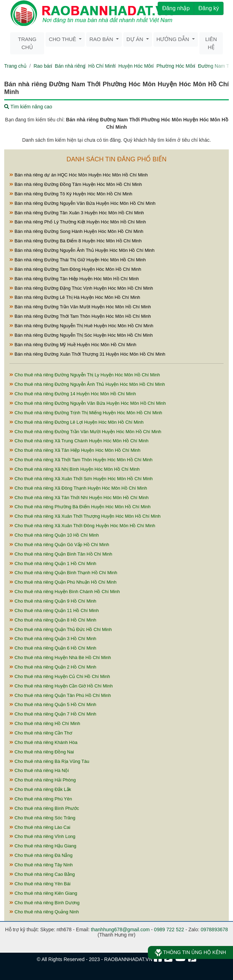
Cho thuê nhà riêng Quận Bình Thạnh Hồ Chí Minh (63, 573)
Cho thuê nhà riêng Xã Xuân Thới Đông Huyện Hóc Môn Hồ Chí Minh (82, 526)
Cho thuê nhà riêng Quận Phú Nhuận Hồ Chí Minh (63, 582)
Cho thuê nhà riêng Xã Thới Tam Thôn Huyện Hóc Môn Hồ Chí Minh (81, 460)
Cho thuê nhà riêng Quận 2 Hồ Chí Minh (53, 667)
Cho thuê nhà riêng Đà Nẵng (41, 855)
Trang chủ (27, 43)
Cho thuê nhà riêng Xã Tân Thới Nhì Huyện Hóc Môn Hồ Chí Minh (79, 498)
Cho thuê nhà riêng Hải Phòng (43, 780)
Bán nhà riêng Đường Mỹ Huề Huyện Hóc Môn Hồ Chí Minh (73, 345)
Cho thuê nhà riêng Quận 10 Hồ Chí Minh (54, 535)
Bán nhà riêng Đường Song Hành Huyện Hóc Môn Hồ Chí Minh (76, 231)
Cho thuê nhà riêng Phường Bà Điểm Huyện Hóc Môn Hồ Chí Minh (80, 507)
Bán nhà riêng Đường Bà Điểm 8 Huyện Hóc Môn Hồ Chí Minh (76, 241)
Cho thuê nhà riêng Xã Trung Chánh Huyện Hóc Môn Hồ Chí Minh (79, 441)
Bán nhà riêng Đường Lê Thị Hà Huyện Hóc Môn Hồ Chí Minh (75, 297)
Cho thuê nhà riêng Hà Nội (39, 770)
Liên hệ (211, 43)
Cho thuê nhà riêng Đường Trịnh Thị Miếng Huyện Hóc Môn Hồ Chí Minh (86, 413)
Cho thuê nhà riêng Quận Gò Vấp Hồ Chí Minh (59, 545)
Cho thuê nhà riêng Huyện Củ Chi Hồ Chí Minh (60, 676)
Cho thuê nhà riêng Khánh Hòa (43, 742)
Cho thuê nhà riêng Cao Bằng (42, 874)
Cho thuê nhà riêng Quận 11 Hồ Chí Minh (54, 610)
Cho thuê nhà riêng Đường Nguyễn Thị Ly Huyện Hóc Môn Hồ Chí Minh (85, 375)
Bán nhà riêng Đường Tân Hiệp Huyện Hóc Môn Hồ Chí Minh (74, 279)
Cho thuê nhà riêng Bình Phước (44, 808)
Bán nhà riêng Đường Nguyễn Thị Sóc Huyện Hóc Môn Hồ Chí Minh (81, 335)
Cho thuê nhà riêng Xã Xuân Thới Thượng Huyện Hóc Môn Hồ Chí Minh (85, 516)
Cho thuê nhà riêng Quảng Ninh (44, 912)
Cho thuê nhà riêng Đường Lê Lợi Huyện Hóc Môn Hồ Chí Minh (77, 422)
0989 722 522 (169, 929)
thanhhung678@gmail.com (121, 929)
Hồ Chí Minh (102, 66)
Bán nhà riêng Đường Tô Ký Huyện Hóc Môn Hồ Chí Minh (71, 194)
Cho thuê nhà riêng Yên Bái (40, 884)
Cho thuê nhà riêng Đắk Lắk (40, 789)
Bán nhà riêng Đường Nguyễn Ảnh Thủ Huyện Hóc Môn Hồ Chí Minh (82, 250)
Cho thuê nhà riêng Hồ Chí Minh (45, 723)
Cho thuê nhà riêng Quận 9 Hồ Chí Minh (53, 601)
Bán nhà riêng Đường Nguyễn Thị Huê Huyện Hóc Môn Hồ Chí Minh (81, 326)
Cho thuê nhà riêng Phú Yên (41, 799)
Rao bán (43, 66)
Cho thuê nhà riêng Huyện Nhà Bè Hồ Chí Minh (60, 657)
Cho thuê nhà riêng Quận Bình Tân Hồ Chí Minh (61, 554)
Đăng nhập (176, 8)
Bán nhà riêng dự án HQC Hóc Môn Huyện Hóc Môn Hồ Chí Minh (79, 175)
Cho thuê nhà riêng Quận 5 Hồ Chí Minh (53, 704)
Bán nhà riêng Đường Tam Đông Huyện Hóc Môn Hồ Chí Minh (75, 269)
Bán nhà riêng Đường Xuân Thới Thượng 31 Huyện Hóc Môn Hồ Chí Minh (87, 354)
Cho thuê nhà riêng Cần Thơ (41, 733)
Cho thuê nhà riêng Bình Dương (44, 903)
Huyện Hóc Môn (136, 66)
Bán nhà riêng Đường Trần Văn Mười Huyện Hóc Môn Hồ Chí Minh (80, 307)
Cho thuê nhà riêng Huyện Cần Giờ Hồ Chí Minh (61, 686)
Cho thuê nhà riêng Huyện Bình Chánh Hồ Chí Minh (65, 592)
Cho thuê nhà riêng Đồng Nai (42, 752)
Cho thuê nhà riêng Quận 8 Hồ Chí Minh (53, 620)
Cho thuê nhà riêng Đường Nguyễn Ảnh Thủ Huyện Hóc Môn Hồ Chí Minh (87, 384)
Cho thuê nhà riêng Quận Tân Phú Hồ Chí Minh (60, 695)
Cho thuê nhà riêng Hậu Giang (43, 846)
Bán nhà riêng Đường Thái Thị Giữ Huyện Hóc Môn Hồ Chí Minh (78, 260)
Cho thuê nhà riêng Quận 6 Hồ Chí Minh (53, 648)
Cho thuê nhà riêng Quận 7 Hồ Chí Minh (53, 714)
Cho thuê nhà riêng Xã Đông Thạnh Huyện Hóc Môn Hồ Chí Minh (78, 488)
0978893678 (214, 929)
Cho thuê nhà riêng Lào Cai (40, 827)
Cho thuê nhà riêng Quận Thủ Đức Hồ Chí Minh (61, 629)
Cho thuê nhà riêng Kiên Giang (43, 893)
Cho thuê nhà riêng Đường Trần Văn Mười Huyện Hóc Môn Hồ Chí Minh (85, 432)
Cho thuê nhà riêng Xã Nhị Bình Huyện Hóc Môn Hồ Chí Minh (75, 469)
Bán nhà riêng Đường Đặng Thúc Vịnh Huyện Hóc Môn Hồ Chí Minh (81, 288)
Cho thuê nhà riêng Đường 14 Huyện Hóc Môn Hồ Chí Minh (73, 394)
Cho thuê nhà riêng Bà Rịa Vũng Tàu (49, 761)
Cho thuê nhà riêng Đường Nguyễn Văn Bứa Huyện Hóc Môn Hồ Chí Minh (88, 403)
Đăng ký (209, 8)
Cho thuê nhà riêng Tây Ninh (41, 865)
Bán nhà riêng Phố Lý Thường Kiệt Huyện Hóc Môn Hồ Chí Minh (78, 222)
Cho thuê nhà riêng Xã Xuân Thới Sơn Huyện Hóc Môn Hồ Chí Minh (81, 479)
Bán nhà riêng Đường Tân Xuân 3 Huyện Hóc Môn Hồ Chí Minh (77, 213)
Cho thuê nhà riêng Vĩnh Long (42, 836)
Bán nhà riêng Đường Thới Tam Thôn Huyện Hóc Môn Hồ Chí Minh (80, 316)
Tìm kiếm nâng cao (28, 107)
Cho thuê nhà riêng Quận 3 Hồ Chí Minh (53, 639)
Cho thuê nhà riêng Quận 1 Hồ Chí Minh (53, 563)
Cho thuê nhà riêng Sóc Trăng (42, 818)
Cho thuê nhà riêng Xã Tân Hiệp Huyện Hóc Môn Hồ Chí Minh (75, 450)
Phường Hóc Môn (176, 66)
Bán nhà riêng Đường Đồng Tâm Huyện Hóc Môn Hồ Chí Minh (76, 184)
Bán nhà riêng (70, 66)
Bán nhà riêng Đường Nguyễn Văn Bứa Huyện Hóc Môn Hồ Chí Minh (83, 203)
